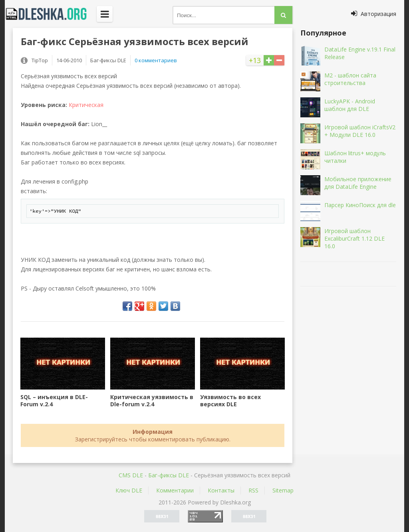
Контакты (221, 490)
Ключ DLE (129, 490)
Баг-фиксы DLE (169, 475)
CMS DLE (131, 475)
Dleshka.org (51, 14)
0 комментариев (156, 60)
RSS (253, 490)
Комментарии (175, 490)
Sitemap (283, 490)
